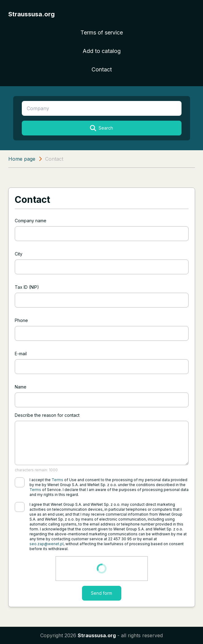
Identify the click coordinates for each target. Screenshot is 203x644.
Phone (21, 320)
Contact (102, 69)
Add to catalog (102, 51)
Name (21, 387)
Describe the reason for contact (47, 415)
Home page (22, 159)
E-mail (21, 354)
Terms (57, 480)
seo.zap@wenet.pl (47, 544)
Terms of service (102, 32)
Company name (31, 221)
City (19, 254)
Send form (101, 593)
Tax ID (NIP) (27, 287)
